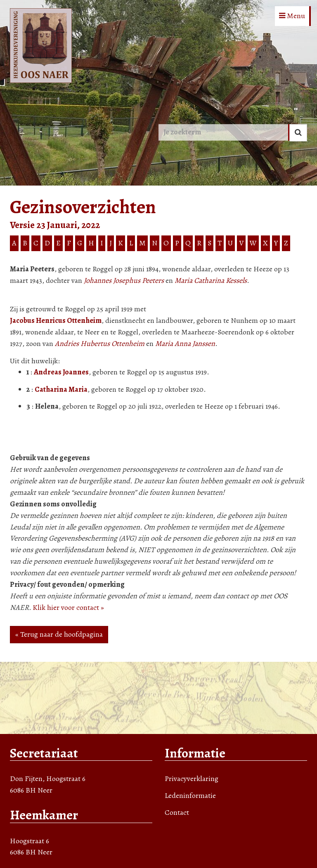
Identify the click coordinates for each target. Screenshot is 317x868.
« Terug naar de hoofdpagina (59, 634)
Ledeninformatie (190, 795)
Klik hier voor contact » (68, 607)
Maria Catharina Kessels (211, 280)
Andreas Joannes (61, 372)
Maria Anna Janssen (185, 343)
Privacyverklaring (192, 779)
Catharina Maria (61, 389)
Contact (177, 812)
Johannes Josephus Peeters (124, 280)
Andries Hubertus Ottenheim (100, 343)
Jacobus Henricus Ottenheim (56, 320)
